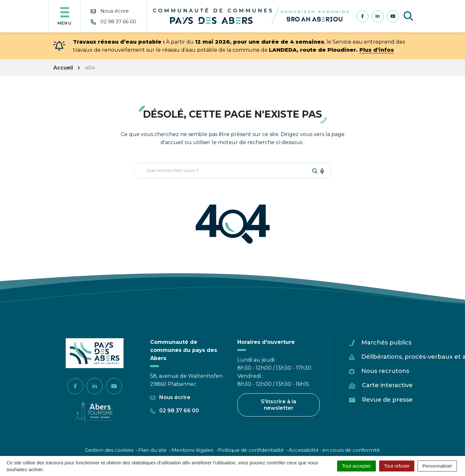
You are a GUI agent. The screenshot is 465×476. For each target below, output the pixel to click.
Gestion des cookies (109, 450)
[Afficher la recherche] (408, 16)
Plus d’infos (377, 50)
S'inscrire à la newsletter (279, 405)
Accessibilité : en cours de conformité (334, 450)
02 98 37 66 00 (175, 411)
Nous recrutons (385, 371)
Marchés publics (386, 343)
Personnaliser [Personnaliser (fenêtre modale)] (437, 466)
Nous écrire (170, 397)
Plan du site (152, 450)
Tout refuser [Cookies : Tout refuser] (397, 466)
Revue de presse (387, 400)
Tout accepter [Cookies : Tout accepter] (356, 466)
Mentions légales (192, 450)
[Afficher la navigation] (65, 16)
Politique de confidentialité (251, 450)
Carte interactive (387, 385)
